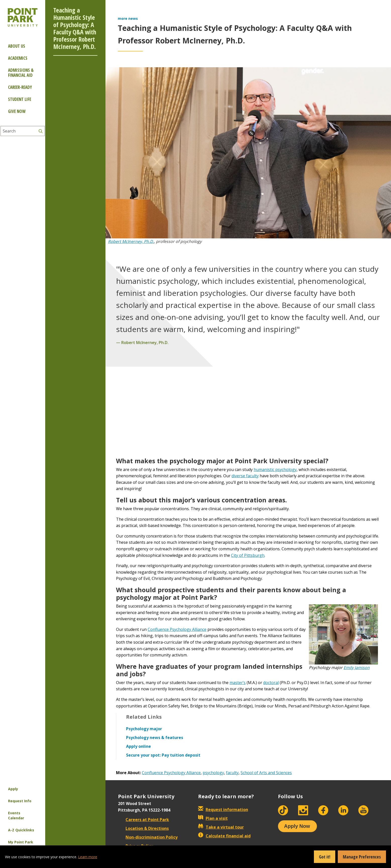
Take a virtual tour (221, 827)
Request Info (20, 801)
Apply (13, 789)
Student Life (20, 99)
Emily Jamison (357, 667)
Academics (18, 58)
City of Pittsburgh (248, 555)
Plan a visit (213, 818)
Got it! (325, 857)
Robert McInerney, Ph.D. (131, 241)
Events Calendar (16, 815)
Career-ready (20, 87)
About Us (17, 46)
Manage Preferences (362, 857)
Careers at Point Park (144, 820)
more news (128, 18)
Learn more (88, 857)
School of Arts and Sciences (266, 773)
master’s (238, 683)
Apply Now (297, 826)
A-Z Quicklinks (21, 830)
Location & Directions (143, 828)
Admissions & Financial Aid (21, 73)
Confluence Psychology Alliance (177, 629)
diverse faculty (245, 476)
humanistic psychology (275, 470)
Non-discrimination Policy (148, 837)
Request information (223, 810)
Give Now (17, 111)
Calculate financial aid (224, 836)
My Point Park (21, 842)
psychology (213, 773)
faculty (232, 773)
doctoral (271, 683)
